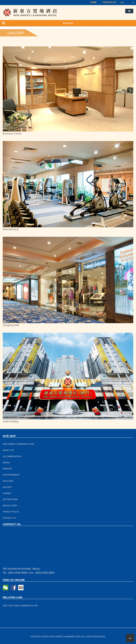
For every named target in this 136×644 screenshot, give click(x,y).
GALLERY (7, 487)
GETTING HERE (10, 499)
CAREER (7, 493)
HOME (93, 2)
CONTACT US (109, 2)
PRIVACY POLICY (11, 512)
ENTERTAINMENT (11, 475)
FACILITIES (8, 481)
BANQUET (8, 469)
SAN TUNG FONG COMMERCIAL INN (20, 606)
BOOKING (68, 23)
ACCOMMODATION (12, 456)
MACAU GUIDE (10, 506)
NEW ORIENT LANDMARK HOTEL (19, 444)
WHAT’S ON (8, 450)
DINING (6, 463)
